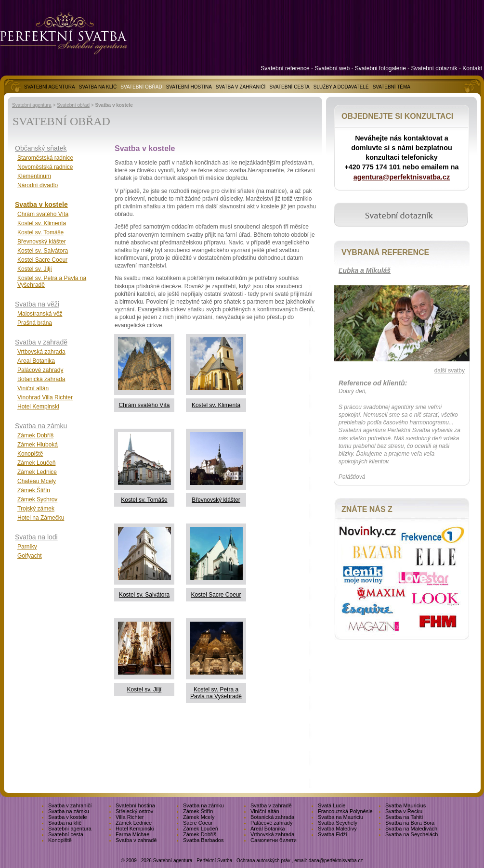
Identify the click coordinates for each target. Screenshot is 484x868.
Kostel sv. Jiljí (144, 689)
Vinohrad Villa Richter (45, 397)
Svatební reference (285, 68)
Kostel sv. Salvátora (144, 595)
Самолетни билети (274, 840)
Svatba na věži (37, 304)
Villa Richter (130, 817)
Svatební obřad (73, 105)
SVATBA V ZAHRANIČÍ (241, 87)
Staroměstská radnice (45, 158)
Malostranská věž (40, 314)
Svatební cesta (66, 834)
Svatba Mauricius (406, 805)
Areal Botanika (36, 361)
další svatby (450, 370)
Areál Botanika (268, 829)
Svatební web (332, 68)
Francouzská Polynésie (345, 811)
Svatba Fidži (333, 834)
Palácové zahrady (40, 370)
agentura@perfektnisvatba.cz (402, 177)
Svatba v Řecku (404, 811)
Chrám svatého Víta (144, 405)
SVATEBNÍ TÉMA (392, 87)
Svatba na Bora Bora (410, 823)
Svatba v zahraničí (70, 805)
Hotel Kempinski (38, 407)
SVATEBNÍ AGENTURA (50, 87)
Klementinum (34, 176)
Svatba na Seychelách (412, 834)
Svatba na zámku (41, 426)
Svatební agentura (32, 105)
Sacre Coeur (198, 823)
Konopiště (30, 454)
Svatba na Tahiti (404, 817)
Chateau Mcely (37, 481)
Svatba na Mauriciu (340, 817)
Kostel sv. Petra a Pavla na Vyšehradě (216, 693)
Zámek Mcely (199, 817)
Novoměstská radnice (45, 167)
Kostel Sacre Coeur (216, 595)
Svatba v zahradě (41, 342)
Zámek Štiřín (34, 490)
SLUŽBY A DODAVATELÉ (341, 87)
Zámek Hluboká (38, 445)
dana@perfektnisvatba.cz (336, 861)
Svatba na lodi (36, 537)
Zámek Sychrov (37, 499)
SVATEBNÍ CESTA (289, 87)
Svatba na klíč (65, 823)
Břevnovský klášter (216, 500)
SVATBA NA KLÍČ (98, 87)
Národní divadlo (38, 185)
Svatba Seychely (338, 823)
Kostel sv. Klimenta (216, 405)
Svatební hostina (135, 805)
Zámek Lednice (37, 472)
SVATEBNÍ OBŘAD (141, 87)
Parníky (27, 547)
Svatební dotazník (434, 68)
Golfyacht (30, 556)
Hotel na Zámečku (41, 518)
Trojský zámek (36, 509)
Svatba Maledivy (337, 829)
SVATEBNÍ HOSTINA (189, 87)
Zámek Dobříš (35, 435)
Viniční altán (33, 388)
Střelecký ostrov (134, 811)
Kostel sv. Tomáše (144, 500)
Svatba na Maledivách (411, 829)
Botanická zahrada (41, 379)
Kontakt (472, 68)
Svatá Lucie (332, 805)
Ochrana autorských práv (263, 861)
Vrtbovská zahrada (41, 352)
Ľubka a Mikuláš (365, 270)
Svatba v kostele (41, 204)
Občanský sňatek (41, 148)
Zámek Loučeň (36, 463)
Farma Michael (133, 834)
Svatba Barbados (203, 840)
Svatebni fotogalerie (380, 68)
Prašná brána (35, 323)
